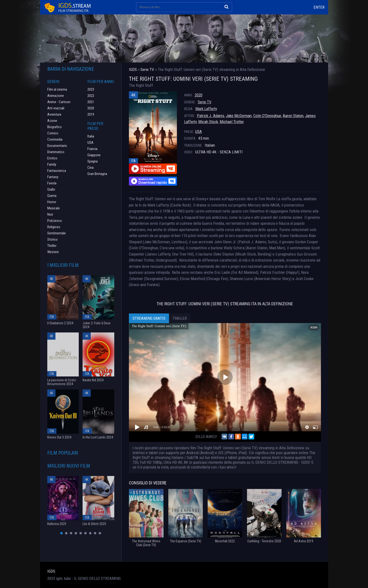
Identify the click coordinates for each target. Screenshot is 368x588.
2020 (199, 95)
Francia (92, 149)
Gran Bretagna (97, 174)
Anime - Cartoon (59, 102)
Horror (52, 202)
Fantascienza (57, 171)
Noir (50, 214)
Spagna (93, 161)
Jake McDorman (239, 116)
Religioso (54, 227)
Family (52, 164)
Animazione (56, 96)
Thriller (52, 246)
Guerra (52, 196)
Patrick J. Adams (211, 116)
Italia (91, 136)
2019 (91, 114)
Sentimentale (57, 233)
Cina (90, 168)
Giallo (51, 189)
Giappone (94, 155)
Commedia (55, 139)
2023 (91, 89)
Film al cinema (57, 89)
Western (53, 252)
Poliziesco (55, 221)
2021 (91, 102)
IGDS (51, 571)
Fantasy (53, 177)
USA (199, 131)
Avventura (54, 114)
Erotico (52, 158)
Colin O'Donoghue (267, 116)
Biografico (54, 127)
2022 (91, 96)
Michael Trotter (232, 122)
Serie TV (205, 102)
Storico (52, 239)
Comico (53, 133)
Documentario (57, 146)
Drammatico (56, 152)
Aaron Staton (293, 116)
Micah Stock (208, 122)
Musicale (54, 208)
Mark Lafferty (206, 109)
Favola (52, 183)
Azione (52, 121)
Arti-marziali (56, 108)
